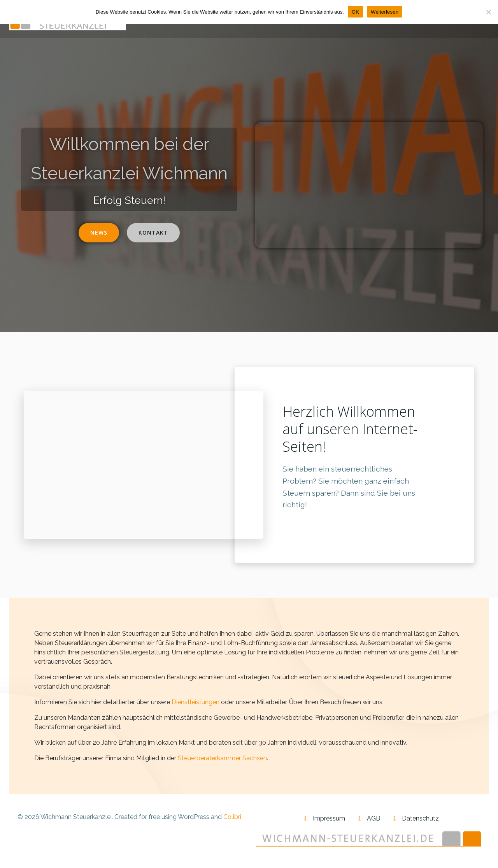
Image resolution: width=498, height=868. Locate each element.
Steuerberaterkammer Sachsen (222, 758)
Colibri (232, 817)
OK (355, 12)
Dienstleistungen (196, 702)
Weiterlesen (385, 12)
